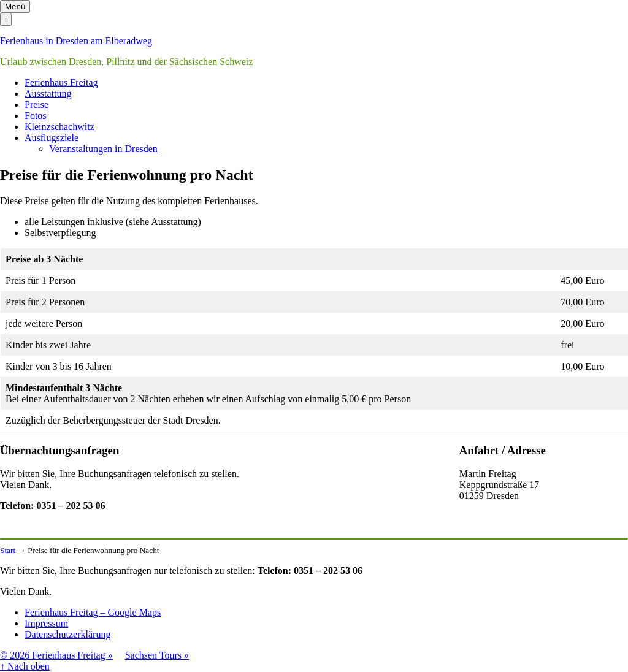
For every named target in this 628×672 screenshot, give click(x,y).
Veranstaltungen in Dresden (103, 149)
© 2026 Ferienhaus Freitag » (56, 655)
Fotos (36, 116)
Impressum (46, 623)
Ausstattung (48, 94)
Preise (36, 105)
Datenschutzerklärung (67, 634)
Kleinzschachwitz (59, 127)
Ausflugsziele (52, 138)
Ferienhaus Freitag (61, 82)
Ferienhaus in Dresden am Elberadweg (76, 41)
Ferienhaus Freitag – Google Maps (93, 612)
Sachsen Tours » (157, 655)
